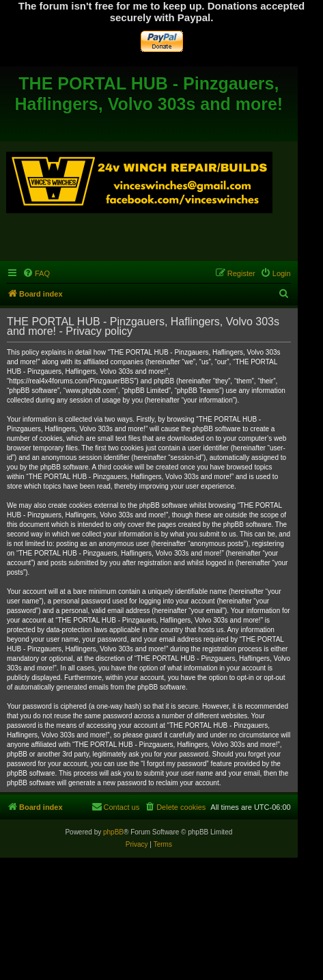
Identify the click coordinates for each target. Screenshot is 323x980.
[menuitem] (36, 273)
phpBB (113, 832)
